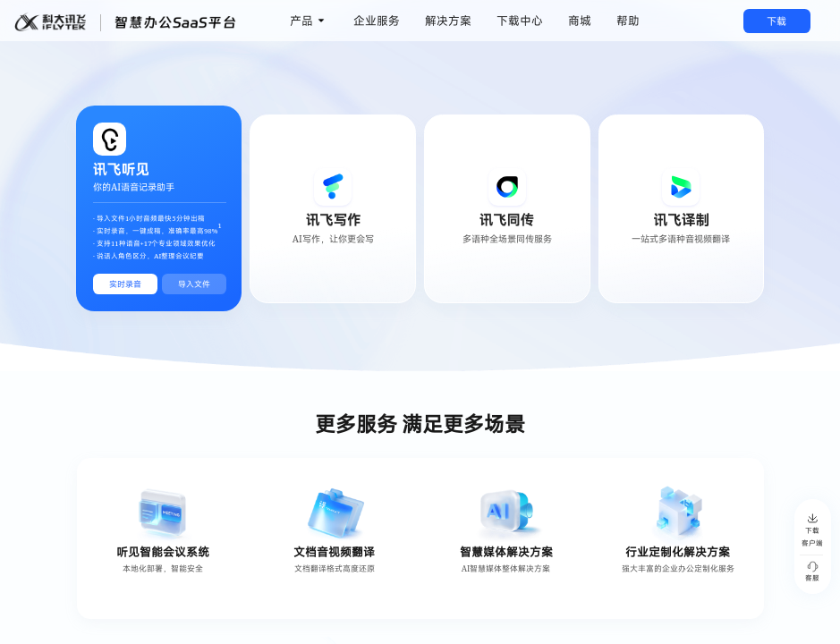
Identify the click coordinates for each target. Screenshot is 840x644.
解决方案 (448, 21)
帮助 (628, 21)
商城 (580, 21)
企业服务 (377, 21)
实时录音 (125, 284)
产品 (301, 21)
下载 (776, 21)
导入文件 (194, 284)
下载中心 (520, 21)
